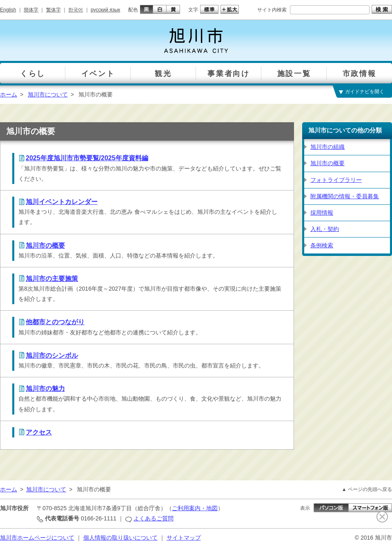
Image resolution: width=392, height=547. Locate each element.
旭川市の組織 (327, 147)
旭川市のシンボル (52, 355)
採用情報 (322, 213)
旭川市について (48, 94)
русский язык (105, 10)
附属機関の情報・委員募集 (345, 196)
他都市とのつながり (55, 322)
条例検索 (322, 245)
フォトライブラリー (336, 180)
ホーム (9, 94)
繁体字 (53, 10)
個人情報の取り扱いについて (120, 538)
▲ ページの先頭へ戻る (367, 489)
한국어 (76, 10)
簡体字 (31, 10)
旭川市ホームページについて (37, 538)
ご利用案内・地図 (195, 508)
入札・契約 (325, 229)
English (8, 10)
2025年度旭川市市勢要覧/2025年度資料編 (87, 158)
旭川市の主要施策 (52, 279)
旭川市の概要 (45, 245)
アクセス (39, 432)
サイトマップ (184, 538)
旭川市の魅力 (45, 389)
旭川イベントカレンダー (62, 202)
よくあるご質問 (154, 518)
